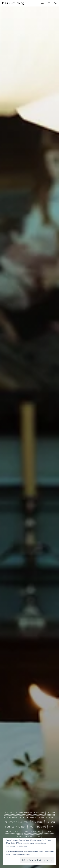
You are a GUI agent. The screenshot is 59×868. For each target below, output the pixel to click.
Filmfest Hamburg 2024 (40, 817)
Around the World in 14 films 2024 (25, 813)
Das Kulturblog (13, 3)
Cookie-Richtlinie (24, 854)
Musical (42, 827)
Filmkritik (38, 822)
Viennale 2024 (33, 836)
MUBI (31, 827)
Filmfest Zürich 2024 (17, 822)
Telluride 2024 (33, 832)
